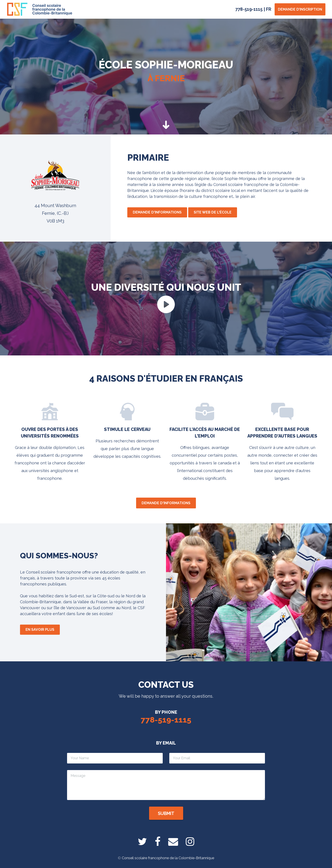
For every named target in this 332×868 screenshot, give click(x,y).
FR (269, 9)
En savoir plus (40, 630)
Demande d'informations (157, 212)
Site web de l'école (213, 212)
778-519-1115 (249, 9)
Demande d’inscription (300, 9)
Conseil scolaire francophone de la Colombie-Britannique (168, 858)
